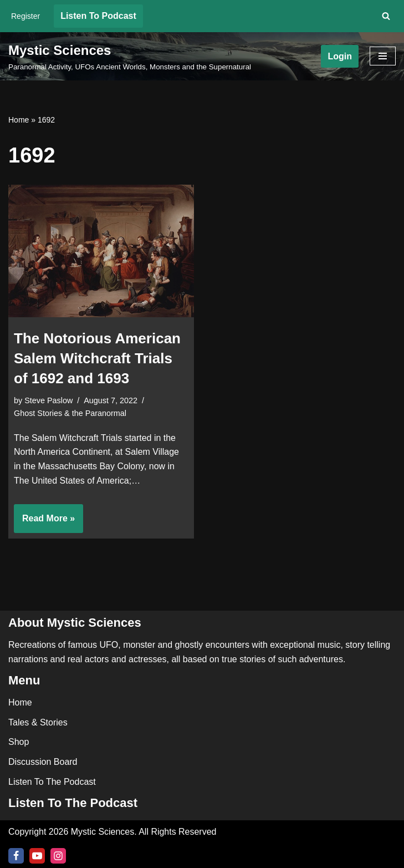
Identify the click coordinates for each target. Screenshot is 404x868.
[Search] (386, 16)
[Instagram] (58, 856)
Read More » (44, 522)
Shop (19, 742)
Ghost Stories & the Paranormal (70, 413)
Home (19, 120)
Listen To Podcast (98, 16)
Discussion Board (43, 762)
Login (340, 56)
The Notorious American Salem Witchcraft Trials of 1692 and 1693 (97, 359)
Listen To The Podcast (52, 782)
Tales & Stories (38, 722)
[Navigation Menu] (383, 56)
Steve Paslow (48, 400)
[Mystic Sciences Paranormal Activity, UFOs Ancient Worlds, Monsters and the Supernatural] (130, 57)
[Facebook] (16, 856)
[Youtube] (37, 856)
